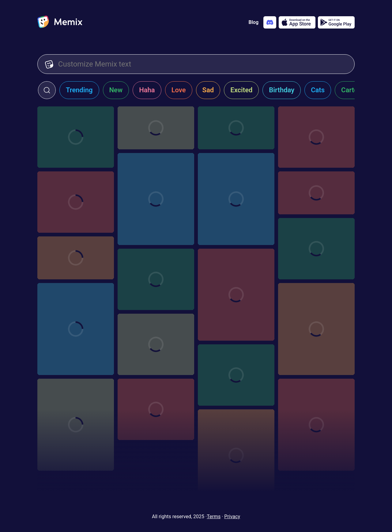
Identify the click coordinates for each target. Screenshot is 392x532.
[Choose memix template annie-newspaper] (156, 128)
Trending (79, 90)
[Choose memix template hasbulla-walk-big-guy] (76, 202)
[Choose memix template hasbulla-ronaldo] (316, 249)
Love (179, 90)
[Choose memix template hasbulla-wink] (236, 455)
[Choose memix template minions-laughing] (76, 137)
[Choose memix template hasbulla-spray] (316, 193)
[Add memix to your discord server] (270, 22)
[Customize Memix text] (203, 64)
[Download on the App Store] (297, 22)
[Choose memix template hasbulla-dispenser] (236, 375)
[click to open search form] (47, 90)
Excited (241, 90)
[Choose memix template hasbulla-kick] (316, 329)
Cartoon (353, 90)
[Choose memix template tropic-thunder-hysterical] (316, 137)
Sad (208, 90)
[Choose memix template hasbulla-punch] (76, 258)
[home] (60, 22)
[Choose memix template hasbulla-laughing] (76, 329)
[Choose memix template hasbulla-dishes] (76, 425)
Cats (318, 90)
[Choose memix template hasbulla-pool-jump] (156, 279)
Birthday (282, 90)
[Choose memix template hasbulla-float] (156, 344)
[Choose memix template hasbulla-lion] (156, 199)
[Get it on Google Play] (336, 22)
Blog (254, 22)
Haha (147, 90)
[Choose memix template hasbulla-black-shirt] (156, 409)
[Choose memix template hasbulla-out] (236, 295)
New (116, 90)
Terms (214, 517)
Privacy (232, 517)
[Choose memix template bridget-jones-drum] (236, 128)
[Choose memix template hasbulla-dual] (236, 199)
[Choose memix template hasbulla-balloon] (316, 425)
